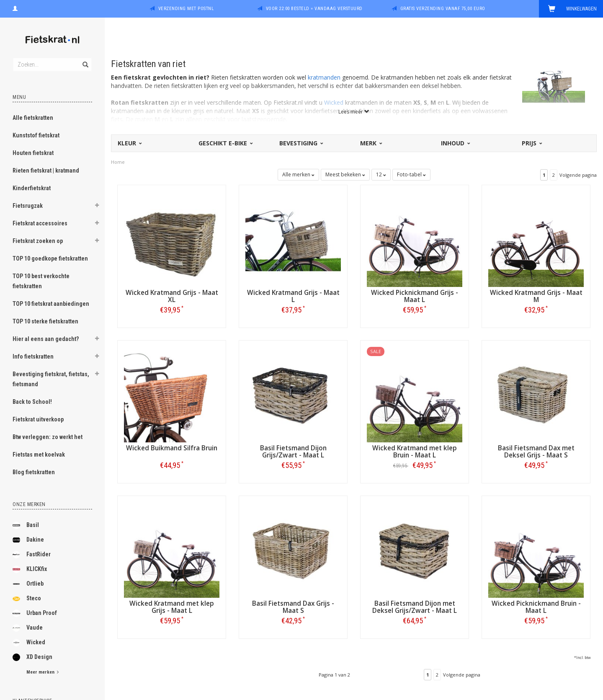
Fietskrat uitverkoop (38, 419)
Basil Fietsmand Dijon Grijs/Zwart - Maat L (293, 452)
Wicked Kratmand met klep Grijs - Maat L (172, 607)
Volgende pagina (578, 175)
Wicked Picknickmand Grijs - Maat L (415, 296)
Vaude (28, 628)
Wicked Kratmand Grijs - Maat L (293, 296)
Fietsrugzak (28, 206)
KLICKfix (30, 569)
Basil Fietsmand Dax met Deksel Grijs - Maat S (536, 452)
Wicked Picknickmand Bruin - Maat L (536, 607)
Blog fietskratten (34, 472)
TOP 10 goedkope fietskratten (50, 258)
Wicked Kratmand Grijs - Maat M (536, 296)
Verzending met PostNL (186, 9)
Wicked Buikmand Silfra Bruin (172, 448)
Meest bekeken (345, 174)
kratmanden (324, 77)
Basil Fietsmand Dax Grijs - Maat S (293, 607)
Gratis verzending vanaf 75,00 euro (443, 9)
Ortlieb (28, 584)
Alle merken (298, 174)
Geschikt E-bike (225, 143)
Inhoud (455, 143)
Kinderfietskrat (32, 188)
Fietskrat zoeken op (38, 241)
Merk (371, 143)
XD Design (32, 657)
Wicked (29, 643)
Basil (26, 525)
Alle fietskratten (33, 118)
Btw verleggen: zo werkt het (48, 437)
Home (118, 162)
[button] (97, 207)
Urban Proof (35, 613)
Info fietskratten (33, 356)
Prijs (531, 143)
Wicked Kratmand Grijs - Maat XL (172, 296)
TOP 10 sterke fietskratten (45, 321)
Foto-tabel (411, 174)
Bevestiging (301, 143)
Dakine (28, 540)
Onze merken (29, 504)
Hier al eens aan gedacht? (46, 339)
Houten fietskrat (33, 153)
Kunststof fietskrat (36, 135)
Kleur (129, 143)
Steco (27, 599)
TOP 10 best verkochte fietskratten (41, 281)
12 (381, 174)
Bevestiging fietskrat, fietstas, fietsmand (51, 379)
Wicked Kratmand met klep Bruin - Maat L (415, 452)
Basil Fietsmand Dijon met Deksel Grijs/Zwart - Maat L (415, 607)
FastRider (32, 555)
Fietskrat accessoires (40, 223)
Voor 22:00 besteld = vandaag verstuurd (314, 9)
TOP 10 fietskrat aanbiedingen (51, 304)
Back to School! (32, 402)
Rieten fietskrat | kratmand (46, 170)
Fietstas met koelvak (39, 455)
